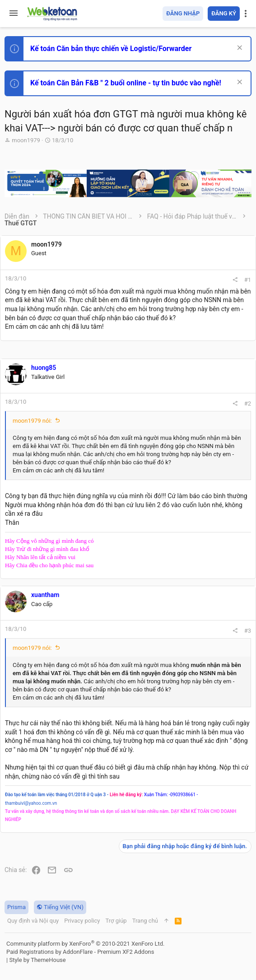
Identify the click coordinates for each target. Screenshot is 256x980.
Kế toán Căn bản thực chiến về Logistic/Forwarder (111, 49)
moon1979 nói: (32, 421)
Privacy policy (82, 921)
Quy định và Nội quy (33, 921)
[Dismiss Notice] (239, 49)
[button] (14, 14)
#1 (248, 280)
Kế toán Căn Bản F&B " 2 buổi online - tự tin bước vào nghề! (126, 83)
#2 (248, 404)
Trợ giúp (116, 921)
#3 (248, 631)
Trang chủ (145, 921)
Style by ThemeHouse (37, 960)
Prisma (16, 907)
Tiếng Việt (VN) (60, 907)
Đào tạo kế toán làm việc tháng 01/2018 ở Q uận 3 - (57, 795)
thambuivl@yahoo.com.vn (31, 803)
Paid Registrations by (80, 952)
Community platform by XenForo (85, 944)
